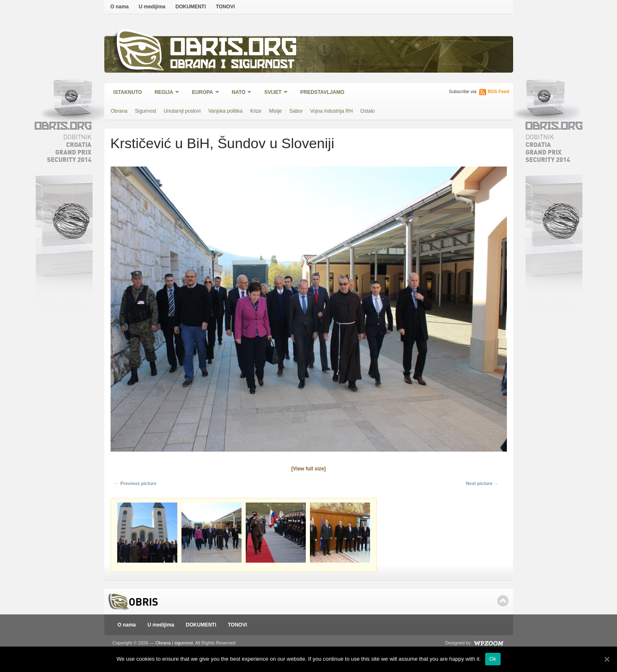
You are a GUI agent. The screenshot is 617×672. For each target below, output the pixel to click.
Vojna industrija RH (332, 111)
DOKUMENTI (191, 7)
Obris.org (234, 49)
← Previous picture (136, 483)
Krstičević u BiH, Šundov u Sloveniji (223, 143)
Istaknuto (128, 92)
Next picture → (482, 483)
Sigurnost (146, 111)
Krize (256, 111)
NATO (239, 93)
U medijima (152, 7)
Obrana (119, 111)
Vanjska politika (225, 111)
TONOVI (225, 7)
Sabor (296, 111)
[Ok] (607, 659)
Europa (203, 93)
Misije (276, 111)
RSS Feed (498, 91)
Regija (164, 93)
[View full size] (308, 469)
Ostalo (368, 111)
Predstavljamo (322, 92)
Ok (493, 659)
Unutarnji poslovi (182, 111)
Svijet (273, 93)
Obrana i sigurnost (232, 65)
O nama (120, 7)
